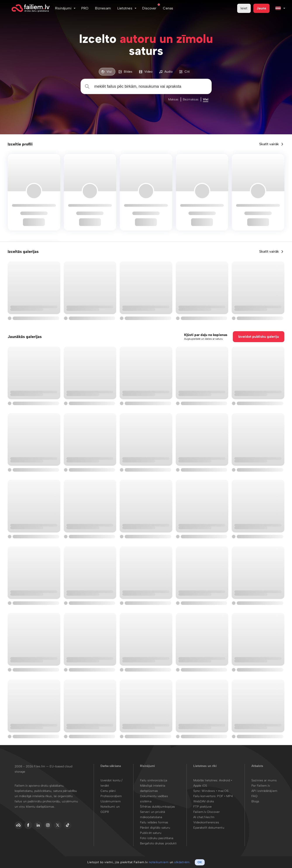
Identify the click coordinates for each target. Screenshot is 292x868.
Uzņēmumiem (111, 801)
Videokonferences (206, 822)
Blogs (255, 801)
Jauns (261, 8)
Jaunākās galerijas (25, 337)
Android (225, 780)
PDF (220, 796)
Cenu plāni (108, 791)
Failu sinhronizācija (154, 780)
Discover (149, 8)
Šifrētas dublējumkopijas (157, 807)
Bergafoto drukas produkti (158, 843)
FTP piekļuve (202, 807)
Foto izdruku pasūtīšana (157, 838)
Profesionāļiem (111, 796)
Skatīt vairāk (269, 144)
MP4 (230, 796)
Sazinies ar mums (264, 780)
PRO (85, 8)
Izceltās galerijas (23, 252)
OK (200, 862)
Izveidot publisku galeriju (259, 337)
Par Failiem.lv (261, 786)
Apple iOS (200, 786)
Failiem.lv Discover (207, 812)
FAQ (254, 796)
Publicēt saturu (151, 833)
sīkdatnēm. (182, 862)
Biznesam (103, 8)
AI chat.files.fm (204, 817)
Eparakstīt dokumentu (209, 828)
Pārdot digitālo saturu (155, 828)
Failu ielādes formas (154, 822)
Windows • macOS (215, 791)
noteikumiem (159, 862)
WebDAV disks (204, 801)
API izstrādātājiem (264, 791)
